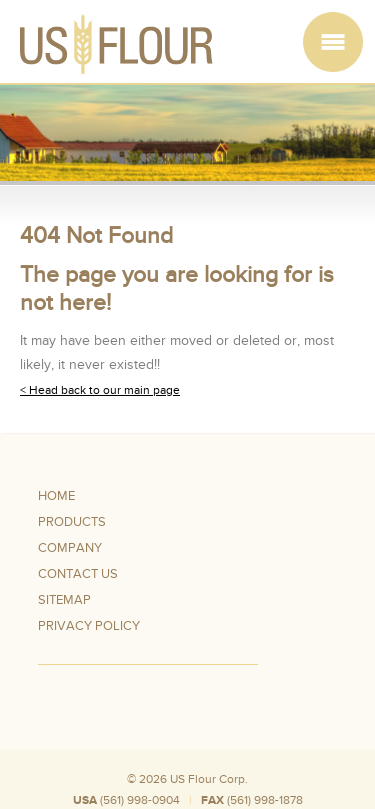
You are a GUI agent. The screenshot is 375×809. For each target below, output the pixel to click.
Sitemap (64, 600)
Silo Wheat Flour (284, 790)
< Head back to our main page (100, 390)
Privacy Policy (89, 626)
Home (56, 496)
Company (70, 548)
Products (72, 522)
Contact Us (78, 574)
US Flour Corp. (209, 779)
